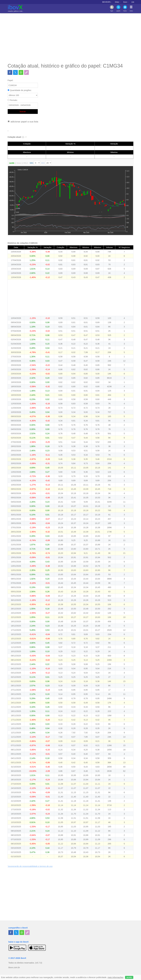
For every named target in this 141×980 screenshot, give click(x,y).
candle (12, 163)
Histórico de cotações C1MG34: (23, 243)
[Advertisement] (70, 38)
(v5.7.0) (39, 963)
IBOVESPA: (123, 2)
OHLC (26, 163)
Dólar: (134, 2)
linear (19, 163)
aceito (129, 977)
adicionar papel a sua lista (23, 122)
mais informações (115, 977)
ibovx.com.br (14, 967)
